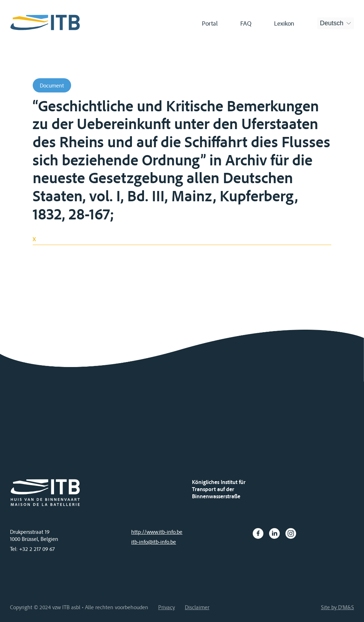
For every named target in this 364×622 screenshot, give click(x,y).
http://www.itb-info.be (157, 532)
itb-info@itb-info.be (154, 542)
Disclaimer (197, 607)
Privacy (167, 607)
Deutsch (332, 23)
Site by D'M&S (338, 607)
